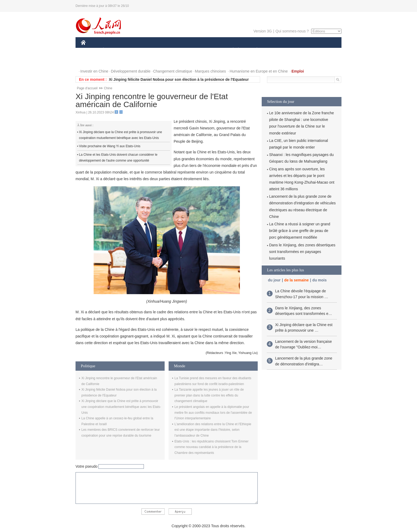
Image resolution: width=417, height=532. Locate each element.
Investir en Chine (94, 71)
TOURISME (298, 50)
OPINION (323, 50)
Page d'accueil (87, 88)
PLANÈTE (254, 50)
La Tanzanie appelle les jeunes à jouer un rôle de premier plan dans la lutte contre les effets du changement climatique (209, 395)
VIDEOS (113, 61)
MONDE (137, 50)
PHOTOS (92, 61)
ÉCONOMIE (113, 50)
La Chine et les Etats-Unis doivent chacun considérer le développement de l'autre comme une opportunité (118, 158)
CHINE (90, 50)
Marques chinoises (210, 71)
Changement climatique (173, 71)
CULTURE (207, 50)
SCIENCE (183, 50)
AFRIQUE (160, 50)
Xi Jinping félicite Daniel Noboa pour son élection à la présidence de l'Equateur (179, 79)
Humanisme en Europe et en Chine (259, 71)
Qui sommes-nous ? (292, 31)
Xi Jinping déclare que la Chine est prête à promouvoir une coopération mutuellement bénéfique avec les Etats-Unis (120, 135)
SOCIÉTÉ (231, 50)
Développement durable (131, 71)
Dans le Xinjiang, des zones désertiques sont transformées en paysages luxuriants (302, 252)
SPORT (275, 50)
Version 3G (263, 31)
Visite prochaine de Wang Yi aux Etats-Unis (110, 146)
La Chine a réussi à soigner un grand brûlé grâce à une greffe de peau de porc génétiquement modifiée (300, 231)
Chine (108, 88)
